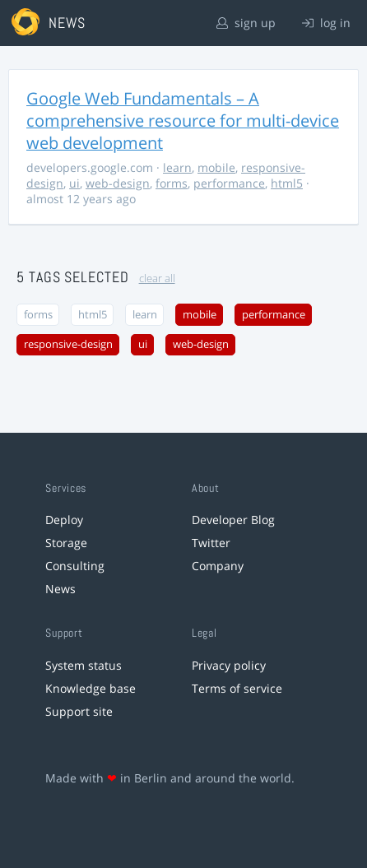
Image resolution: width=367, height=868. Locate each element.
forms (172, 183)
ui (74, 183)
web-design (118, 183)
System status (84, 665)
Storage (66, 543)
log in (326, 23)
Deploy (64, 520)
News (60, 589)
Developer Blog (233, 520)
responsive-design (68, 344)
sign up (246, 23)
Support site (79, 711)
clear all (157, 279)
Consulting (75, 566)
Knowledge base (91, 688)
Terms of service (237, 688)
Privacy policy (229, 665)
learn (177, 167)
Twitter (211, 543)
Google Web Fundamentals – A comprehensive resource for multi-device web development (183, 121)
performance (229, 183)
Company (218, 566)
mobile (216, 167)
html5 (287, 183)
